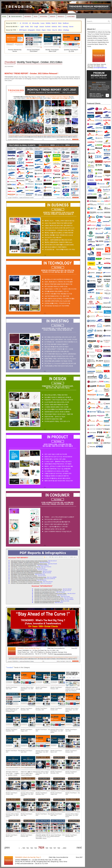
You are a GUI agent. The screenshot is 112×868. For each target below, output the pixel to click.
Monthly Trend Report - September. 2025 (12, 730)
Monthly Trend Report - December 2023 (71, 836)
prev (7, 847)
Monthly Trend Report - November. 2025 (42, 709)
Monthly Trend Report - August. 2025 (27, 730)
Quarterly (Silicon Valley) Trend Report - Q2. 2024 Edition (12, 815)
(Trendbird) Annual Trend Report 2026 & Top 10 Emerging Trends (12, 710)
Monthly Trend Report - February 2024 (27, 836)
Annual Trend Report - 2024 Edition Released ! (58, 836)
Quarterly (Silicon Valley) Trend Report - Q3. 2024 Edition (27, 794)
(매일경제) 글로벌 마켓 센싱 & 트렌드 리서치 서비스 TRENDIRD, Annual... (43, 837)
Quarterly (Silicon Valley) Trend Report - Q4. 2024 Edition (42, 773)
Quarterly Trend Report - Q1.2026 (71, 51)
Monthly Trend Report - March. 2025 (57, 751)
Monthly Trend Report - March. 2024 (12, 836)
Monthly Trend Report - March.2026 (53, 51)
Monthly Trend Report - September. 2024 (42, 793)
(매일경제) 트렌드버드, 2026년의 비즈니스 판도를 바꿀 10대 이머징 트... (73, 689)
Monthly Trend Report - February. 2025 (71, 751)
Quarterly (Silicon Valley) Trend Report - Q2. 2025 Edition (57, 731)
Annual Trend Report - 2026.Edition (34, 51)
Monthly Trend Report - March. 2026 (42, 688)
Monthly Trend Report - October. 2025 (57, 709)
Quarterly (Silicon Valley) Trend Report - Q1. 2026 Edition (27, 689)
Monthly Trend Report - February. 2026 (57, 688)
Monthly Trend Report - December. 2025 (27, 709)
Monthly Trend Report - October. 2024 (12, 793)
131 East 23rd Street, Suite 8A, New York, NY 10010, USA (96, 66)
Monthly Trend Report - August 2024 (57, 793)
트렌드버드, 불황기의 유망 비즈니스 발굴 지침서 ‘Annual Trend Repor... (28, 773)
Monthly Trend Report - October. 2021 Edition (40, 62)
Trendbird (10, 667)
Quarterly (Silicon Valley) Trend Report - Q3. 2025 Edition (72, 710)
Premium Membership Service (15, 51)
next (79, 847)
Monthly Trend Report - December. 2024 (57, 772)
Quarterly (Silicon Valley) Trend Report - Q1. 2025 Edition (42, 752)
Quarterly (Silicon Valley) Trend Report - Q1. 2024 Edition (72, 815)
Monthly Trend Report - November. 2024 (71, 772)
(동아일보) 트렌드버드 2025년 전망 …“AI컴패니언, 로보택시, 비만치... (13, 773)
